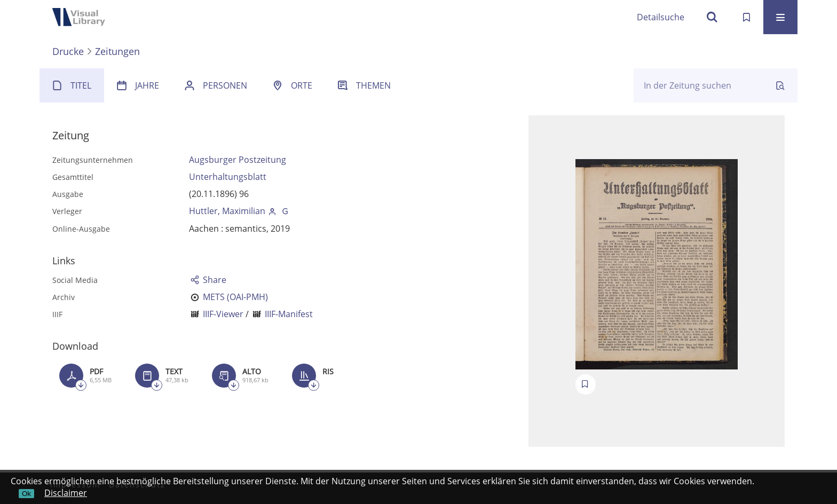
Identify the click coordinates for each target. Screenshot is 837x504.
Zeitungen (117, 51)
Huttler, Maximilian (227, 211)
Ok (26, 494)
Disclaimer (66, 493)
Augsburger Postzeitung (238, 160)
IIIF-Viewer (223, 314)
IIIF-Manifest (289, 314)
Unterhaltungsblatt (228, 177)
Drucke (68, 51)
